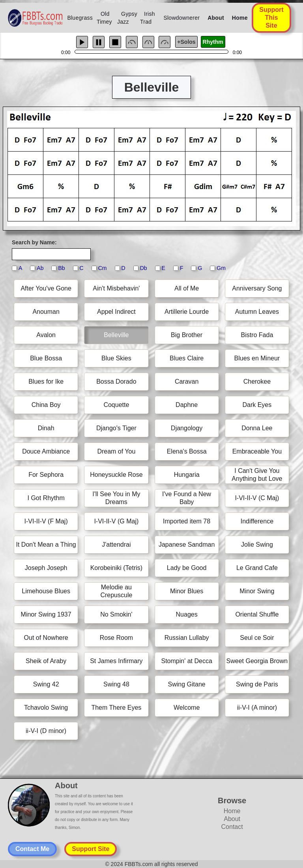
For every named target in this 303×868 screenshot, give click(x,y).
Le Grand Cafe (257, 568)
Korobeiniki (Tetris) (116, 568)
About (216, 18)
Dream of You (116, 451)
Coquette (116, 405)
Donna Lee (257, 428)
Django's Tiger (116, 428)
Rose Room (116, 638)
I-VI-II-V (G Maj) (116, 521)
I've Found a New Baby (187, 498)
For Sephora (46, 475)
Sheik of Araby (46, 661)
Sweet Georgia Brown (257, 661)
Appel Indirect (116, 312)
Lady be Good (187, 568)
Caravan (187, 382)
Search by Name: (34, 242)
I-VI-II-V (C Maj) (257, 498)
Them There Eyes (116, 708)
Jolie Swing (257, 545)
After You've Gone (46, 288)
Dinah (46, 428)
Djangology (187, 428)
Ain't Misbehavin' (116, 288)
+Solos (186, 42)
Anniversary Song (257, 288)
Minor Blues (187, 591)
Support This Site (271, 18)
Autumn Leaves (257, 312)
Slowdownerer (181, 18)
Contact (232, 827)
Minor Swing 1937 (46, 614)
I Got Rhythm (46, 498)
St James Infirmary (116, 661)
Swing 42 (46, 684)
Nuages (187, 614)
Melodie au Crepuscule (116, 591)
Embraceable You (257, 451)
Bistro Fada (257, 335)
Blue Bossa (46, 358)
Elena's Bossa (187, 451)
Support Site (91, 849)
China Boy (46, 405)
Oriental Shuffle (257, 614)
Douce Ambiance (46, 451)
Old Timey (104, 18)
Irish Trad (148, 18)
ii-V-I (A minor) (257, 708)
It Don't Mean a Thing (46, 545)
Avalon (46, 335)
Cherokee (257, 382)
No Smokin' (116, 614)
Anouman (46, 312)
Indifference (257, 521)
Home (240, 18)
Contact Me (32, 849)
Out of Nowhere (46, 638)
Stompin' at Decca (186, 661)
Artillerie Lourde (187, 312)
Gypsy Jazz (127, 18)
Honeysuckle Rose (116, 475)
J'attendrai (116, 545)
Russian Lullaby (187, 638)
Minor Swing (257, 591)
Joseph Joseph (46, 568)
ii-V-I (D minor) (46, 731)
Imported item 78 (187, 521)
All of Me (187, 288)
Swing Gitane (187, 684)
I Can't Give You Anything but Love (257, 475)
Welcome (187, 708)
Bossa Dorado (116, 382)
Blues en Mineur (257, 358)
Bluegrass (80, 18)
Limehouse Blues (46, 591)
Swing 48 (116, 684)
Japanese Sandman (187, 545)
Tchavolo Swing (46, 708)
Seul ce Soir (257, 638)
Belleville (116, 335)
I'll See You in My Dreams (116, 498)
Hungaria (187, 475)
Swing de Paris (257, 684)
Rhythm (213, 42)
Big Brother (187, 335)
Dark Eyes (257, 405)
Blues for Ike (46, 382)
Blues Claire (187, 358)
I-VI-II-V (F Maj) (46, 521)
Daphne (187, 405)
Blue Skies (116, 358)
